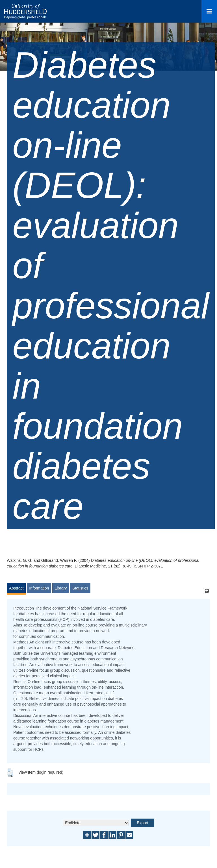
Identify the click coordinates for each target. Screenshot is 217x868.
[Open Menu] (209, 11)
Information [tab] (39, 588)
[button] (10, 773)
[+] (207, 591)
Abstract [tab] (16, 588)
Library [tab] (61, 588)
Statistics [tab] (80, 588)
